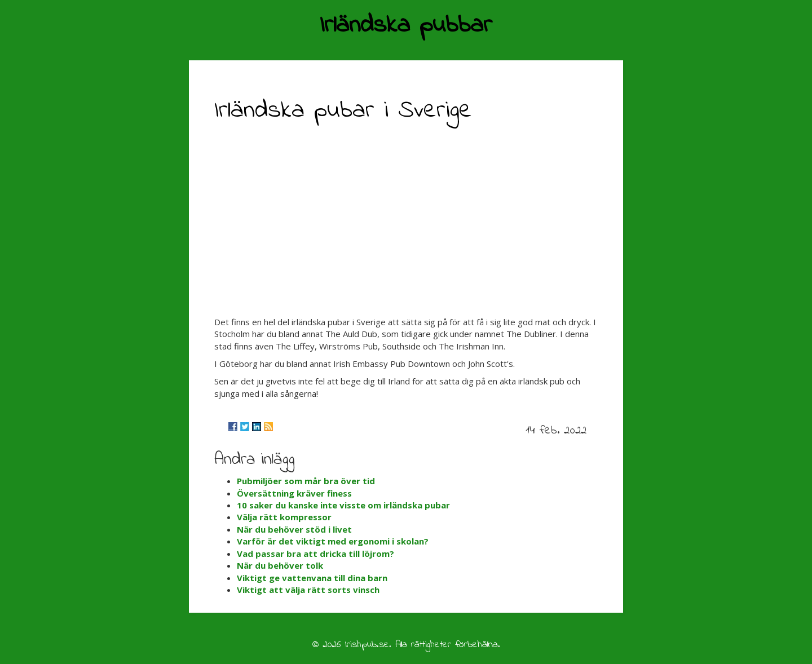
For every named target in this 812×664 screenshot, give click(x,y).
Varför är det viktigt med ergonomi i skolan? (333, 541)
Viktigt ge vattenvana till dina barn (312, 578)
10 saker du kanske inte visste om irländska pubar (343, 505)
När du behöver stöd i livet (294, 529)
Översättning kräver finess (294, 493)
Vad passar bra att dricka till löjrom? (315, 554)
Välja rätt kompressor (284, 517)
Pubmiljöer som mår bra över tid (306, 481)
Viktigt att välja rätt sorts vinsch (308, 590)
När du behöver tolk (280, 565)
